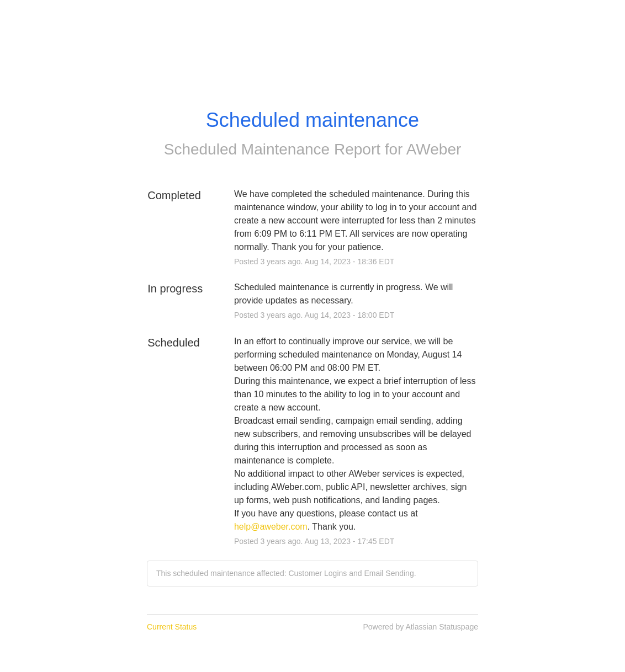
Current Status (172, 627)
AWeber (434, 149)
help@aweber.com (271, 527)
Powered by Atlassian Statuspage (420, 627)
